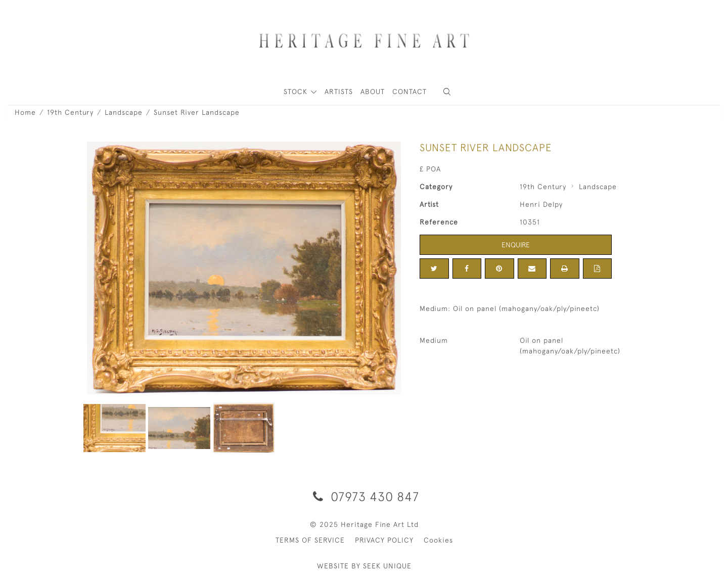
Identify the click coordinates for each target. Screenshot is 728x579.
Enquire (516, 245)
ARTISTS (339, 92)
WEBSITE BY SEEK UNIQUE (364, 566)
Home (25, 112)
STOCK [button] (297, 92)
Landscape (124, 112)
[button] (447, 92)
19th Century (70, 112)
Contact (409, 92)
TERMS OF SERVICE (310, 540)
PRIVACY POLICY (384, 540)
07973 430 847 (364, 496)
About (373, 92)
